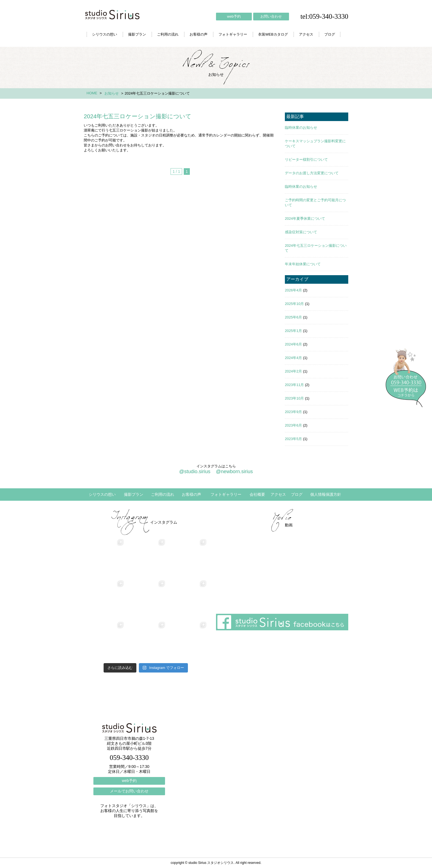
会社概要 (257, 494)
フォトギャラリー (233, 34)
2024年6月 (293, 344)
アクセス (306, 34)
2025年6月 (293, 317)
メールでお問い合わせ (129, 791)
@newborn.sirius (234, 471)
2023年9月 (293, 412)
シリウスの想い (105, 34)
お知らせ (112, 93)
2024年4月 (293, 358)
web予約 (234, 16)
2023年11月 (294, 385)
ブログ (330, 34)
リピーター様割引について (306, 160)
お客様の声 (199, 34)
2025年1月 (293, 331)
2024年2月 (293, 371)
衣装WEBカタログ (273, 34)
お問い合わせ (271, 16)
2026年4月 (293, 290)
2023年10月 (294, 398)
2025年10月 (294, 304)
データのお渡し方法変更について (312, 173)
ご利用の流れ (168, 34)
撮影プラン (137, 34)
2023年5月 (293, 439)
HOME (92, 93)
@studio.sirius (195, 471)
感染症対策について (301, 232)
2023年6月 (293, 425)
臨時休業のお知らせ (301, 128)
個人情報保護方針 (326, 494)
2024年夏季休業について (305, 219)
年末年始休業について (303, 264)
